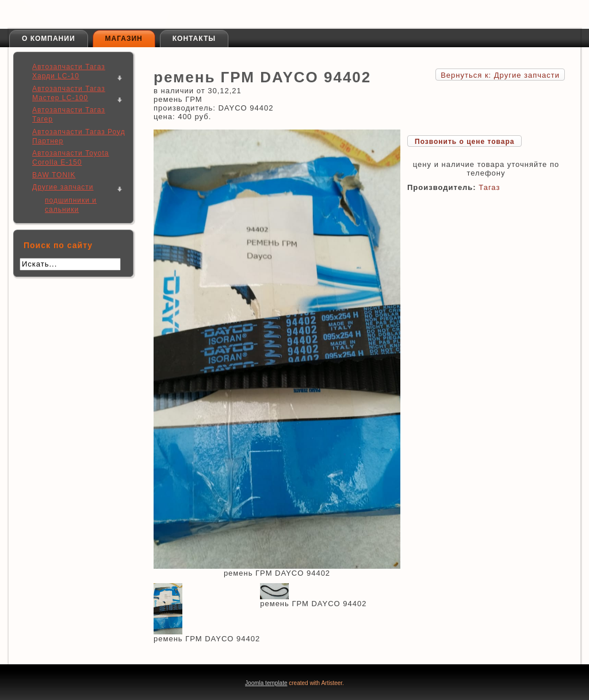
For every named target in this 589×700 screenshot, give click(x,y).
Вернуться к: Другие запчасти (500, 75)
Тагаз (489, 187)
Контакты (194, 39)
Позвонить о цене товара (464, 142)
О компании (49, 39)
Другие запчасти (63, 187)
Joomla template (266, 683)
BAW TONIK (54, 175)
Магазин (124, 39)
